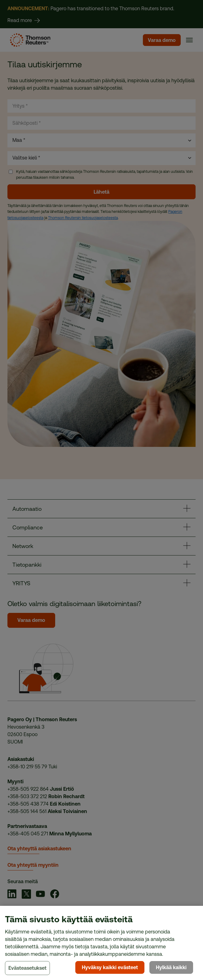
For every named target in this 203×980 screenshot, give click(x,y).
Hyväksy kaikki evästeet (110, 967)
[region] (101, 943)
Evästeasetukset (27, 968)
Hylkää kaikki (171, 967)
